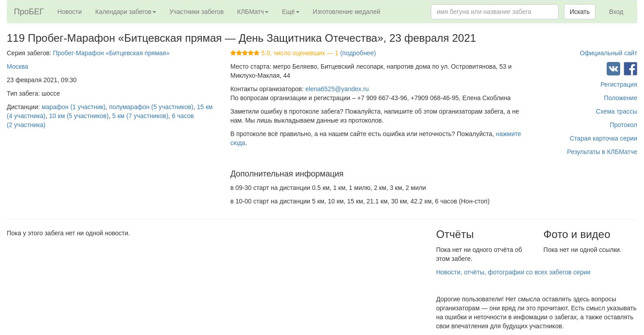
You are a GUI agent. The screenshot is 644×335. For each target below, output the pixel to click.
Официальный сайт (608, 53)
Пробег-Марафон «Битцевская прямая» (112, 53)
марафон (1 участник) (74, 107)
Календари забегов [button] (126, 12)
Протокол (624, 125)
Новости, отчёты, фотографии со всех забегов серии (513, 272)
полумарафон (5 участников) (151, 107)
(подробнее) (358, 53)
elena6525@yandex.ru (337, 89)
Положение (621, 98)
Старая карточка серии (604, 138)
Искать (580, 12)
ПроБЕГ (29, 12)
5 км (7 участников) (140, 116)
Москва (18, 66)
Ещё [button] (291, 12)
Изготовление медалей (347, 12)
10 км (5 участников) (79, 116)
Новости (70, 12)
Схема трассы (617, 111)
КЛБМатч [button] (253, 12)
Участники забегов (197, 12)
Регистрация (619, 84)
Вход (616, 12)
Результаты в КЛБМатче (602, 152)
